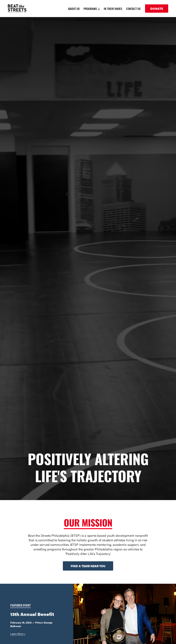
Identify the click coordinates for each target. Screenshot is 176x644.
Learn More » (18, 634)
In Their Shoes (113, 9)
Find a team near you (88, 566)
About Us (74, 9)
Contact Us (133, 9)
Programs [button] (92, 9)
